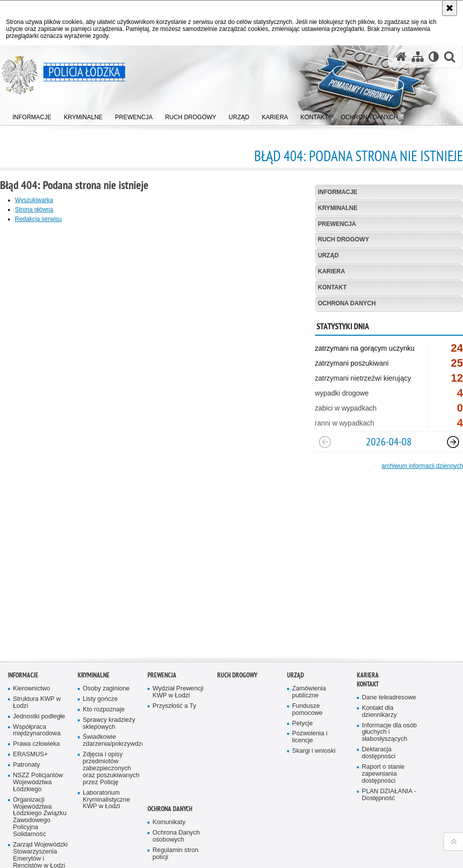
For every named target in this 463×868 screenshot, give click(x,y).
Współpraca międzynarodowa (37, 688)
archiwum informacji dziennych (422, 466)
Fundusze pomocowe (307, 667)
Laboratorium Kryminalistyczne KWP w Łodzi (106, 758)
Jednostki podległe (39, 674)
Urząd (328, 255)
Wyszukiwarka (34, 200)
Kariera (332, 271)
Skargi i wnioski (314, 709)
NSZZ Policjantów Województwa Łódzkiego (38, 740)
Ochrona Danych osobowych (176, 794)
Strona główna (34, 210)
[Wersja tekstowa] (434, 57)
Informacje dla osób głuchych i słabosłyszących (389, 690)
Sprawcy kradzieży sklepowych (109, 681)
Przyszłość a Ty (174, 664)
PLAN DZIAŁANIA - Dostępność (389, 753)
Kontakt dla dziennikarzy (379, 669)
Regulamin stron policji (175, 811)
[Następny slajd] (453, 442)
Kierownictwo (31, 646)
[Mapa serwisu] (418, 57)
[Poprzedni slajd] (325, 442)
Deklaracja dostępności (379, 711)
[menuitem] (32, 115)
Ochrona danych (347, 303)
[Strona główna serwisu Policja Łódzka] (401, 57)
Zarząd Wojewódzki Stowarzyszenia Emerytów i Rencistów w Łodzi (40, 813)
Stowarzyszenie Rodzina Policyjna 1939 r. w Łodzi (38, 841)
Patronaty (26, 723)
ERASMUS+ (30, 712)
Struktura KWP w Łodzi (37, 660)
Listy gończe (100, 657)
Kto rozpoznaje (104, 667)
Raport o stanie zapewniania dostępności (383, 732)
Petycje (302, 681)
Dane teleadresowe (389, 655)
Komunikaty (169, 780)
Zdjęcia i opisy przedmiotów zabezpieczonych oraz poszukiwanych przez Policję (111, 726)
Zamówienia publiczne (309, 650)
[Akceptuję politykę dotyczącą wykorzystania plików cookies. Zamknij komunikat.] (450, 8)
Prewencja (337, 224)
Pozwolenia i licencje (310, 695)
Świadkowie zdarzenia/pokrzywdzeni (112, 698)
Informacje (338, 192)
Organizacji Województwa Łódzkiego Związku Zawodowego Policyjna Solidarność (40, 775)
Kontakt (332, 287)
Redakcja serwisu (38, 219)
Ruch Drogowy (344, 239)
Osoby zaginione (106, 646)
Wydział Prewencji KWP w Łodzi (178, 650)
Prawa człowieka (36, 702)
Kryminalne (338, 208)
